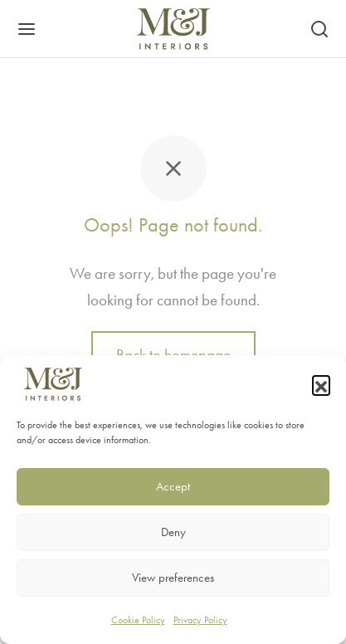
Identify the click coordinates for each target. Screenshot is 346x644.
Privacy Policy (200, 620)
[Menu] (27, 29)
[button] (321, 384)
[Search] (319, 29)
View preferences (173, 578)
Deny (173, 532)
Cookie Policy (138, 620)
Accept (173, 486)
